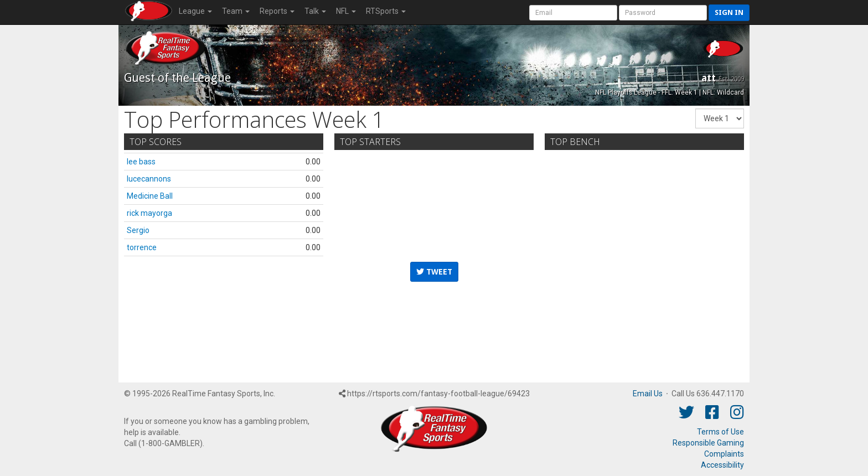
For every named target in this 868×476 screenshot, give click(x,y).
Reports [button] (277, 11)
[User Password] (663, 13)
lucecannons (149, 179)
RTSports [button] (386, 11)
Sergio (138, 230)
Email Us (648, 394)
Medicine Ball (150, 196)
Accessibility (722, 465)
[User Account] (573, 13)
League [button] (195, 11)
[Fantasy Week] (720, 118)
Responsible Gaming (708, 443)
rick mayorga (149, 213)
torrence (142, 247)
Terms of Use (720, 432)
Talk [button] (315, 11)
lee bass (141, 162)
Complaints (724, 454)
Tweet (434, 272)
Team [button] (236, 11)
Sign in (729, 12)
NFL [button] (346, 11)
